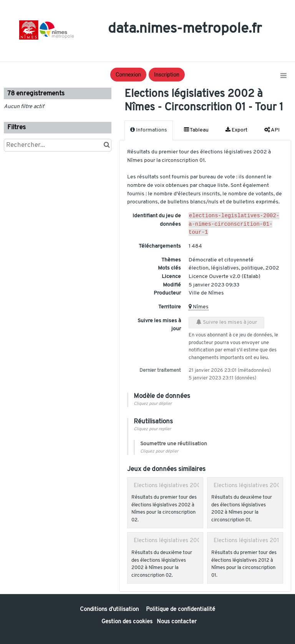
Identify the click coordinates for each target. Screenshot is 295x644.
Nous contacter (177, 622)
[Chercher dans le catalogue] (107, 145)
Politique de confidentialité (181, 610)
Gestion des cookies (127, 622)
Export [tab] (236, 130)
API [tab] (272, 130)
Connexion (128, 75)
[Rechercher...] (58, 145)
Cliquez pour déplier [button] (153, 406)
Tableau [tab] (196, 130)
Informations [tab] (149, 130)
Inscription (167, 75)
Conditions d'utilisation (110, 610)
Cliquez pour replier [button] (152, 432)
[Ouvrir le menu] (283, 76)
